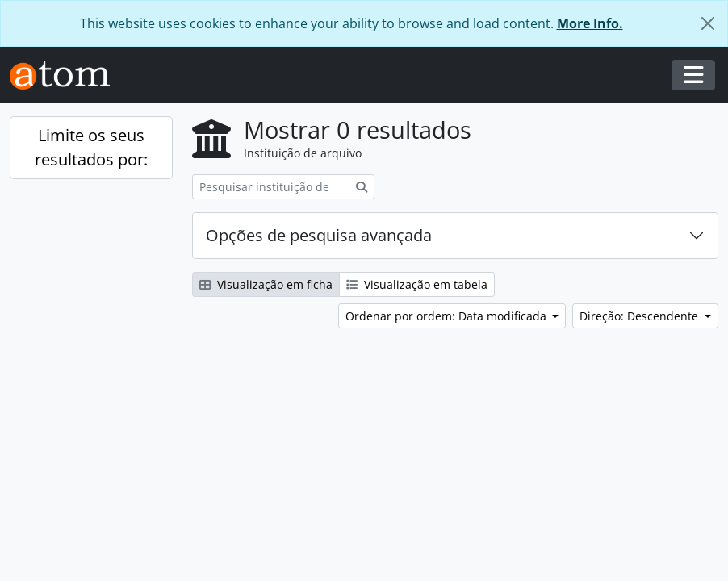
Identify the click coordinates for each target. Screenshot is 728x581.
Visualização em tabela (417, 284)
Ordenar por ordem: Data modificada (448, 316)
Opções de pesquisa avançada (319, 235)
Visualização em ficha (266, 284)
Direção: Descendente (640, 316)
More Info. (590, 23)
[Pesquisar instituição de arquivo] (271, 187)
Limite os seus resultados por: (91, 147)
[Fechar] (708, 23)
